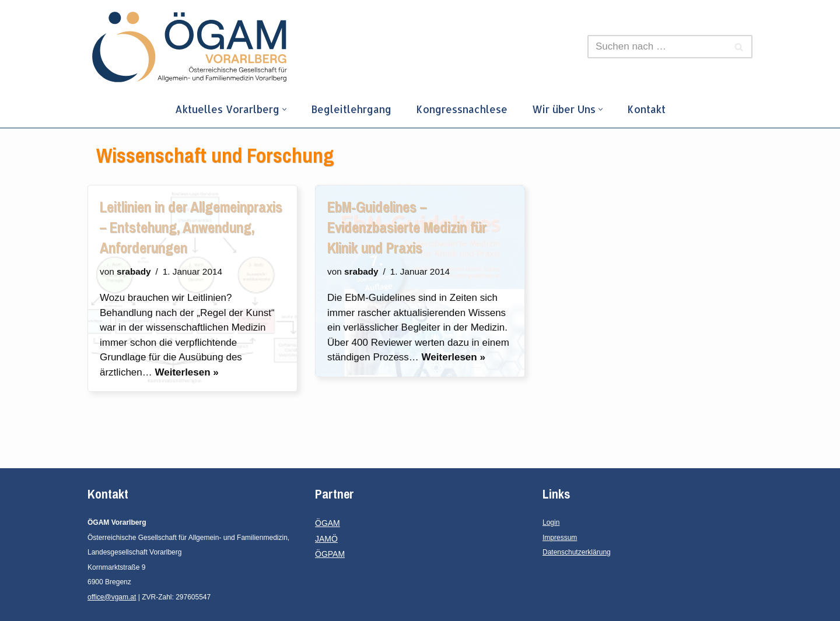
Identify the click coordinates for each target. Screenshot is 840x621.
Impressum (560, 538)
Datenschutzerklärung (577, 552)
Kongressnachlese (462, 109)
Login (551, 522)
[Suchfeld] (657, 47)
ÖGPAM (330, 554)
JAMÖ (326, 539)
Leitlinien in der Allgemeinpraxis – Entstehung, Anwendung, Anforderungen (191, 227)
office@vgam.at (112, 597)
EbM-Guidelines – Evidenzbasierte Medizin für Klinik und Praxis (407, 227)
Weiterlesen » (186, 372)
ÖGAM (328, 523)
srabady (134, 271)
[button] (284, 109)
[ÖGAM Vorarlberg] (190, 47)
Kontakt (646, 109)
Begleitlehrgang (351, 109)
